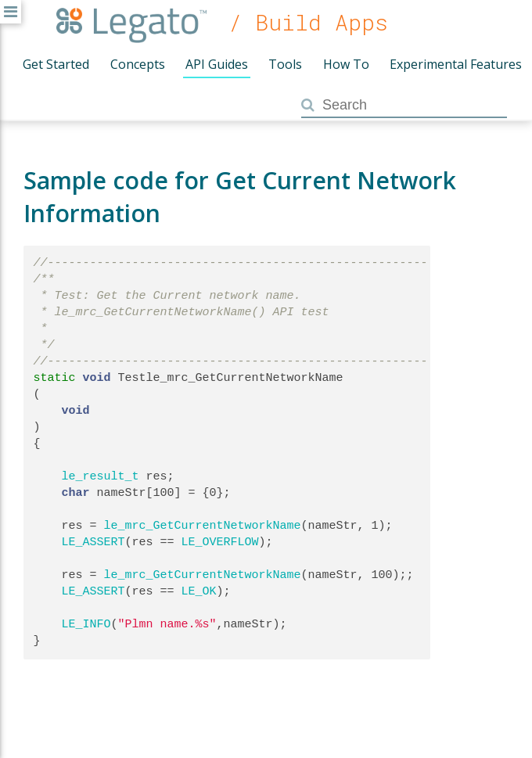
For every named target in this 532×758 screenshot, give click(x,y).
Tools (285, 64)
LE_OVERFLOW (220, 542)
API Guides (217, 64)
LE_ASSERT (93, 542)
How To (346, 64)
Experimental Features (456, 64)
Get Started (56, 64)
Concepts (138, 64)
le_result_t (101, 476)
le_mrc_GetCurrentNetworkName (203, 526)
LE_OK (199, 591)
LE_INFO (86, 624)
